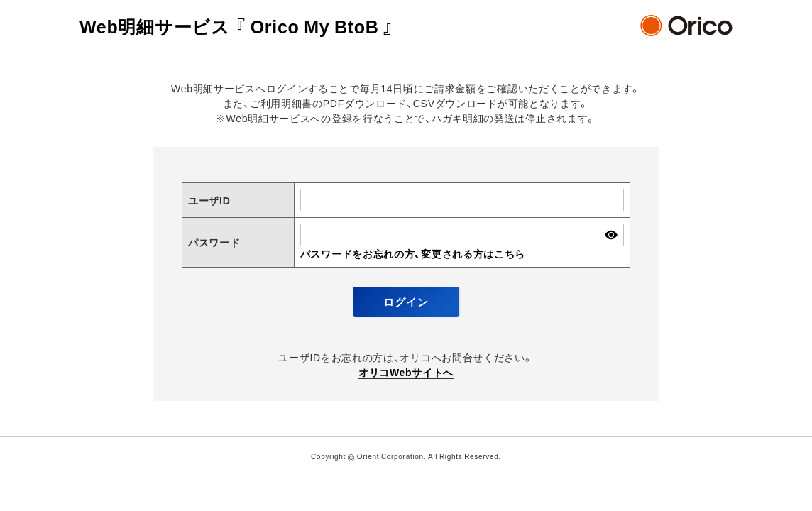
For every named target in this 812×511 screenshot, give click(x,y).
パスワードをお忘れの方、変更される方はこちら (413, 253)
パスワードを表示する (611, 234)
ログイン (406, 302)
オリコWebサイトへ (406, 372)
